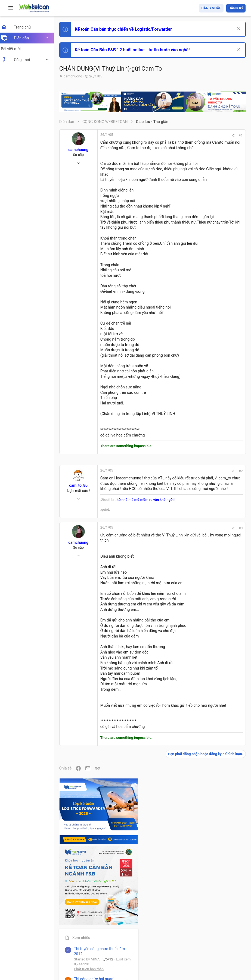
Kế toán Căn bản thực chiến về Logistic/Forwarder (127, 29)
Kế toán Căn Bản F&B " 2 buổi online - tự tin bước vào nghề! (136, 50)
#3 (167, 624)
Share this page (212, 480)
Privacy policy (184, 945)
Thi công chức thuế (207, 420)
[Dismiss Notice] (238, 29)
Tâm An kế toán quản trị (203, 449)
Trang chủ (222, 945)
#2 (167, 540)
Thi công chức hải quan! (213, 309)
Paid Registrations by (107, 963)
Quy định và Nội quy (154, 945)
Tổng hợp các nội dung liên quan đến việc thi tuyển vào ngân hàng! (215, 370)
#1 (167, 135)
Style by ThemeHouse (81, 968)
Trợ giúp (205, 945)
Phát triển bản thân (207, 300)
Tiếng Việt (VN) (96, 945)
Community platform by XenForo (110, 958)
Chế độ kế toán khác (208, 390)
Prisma (70, 945)
